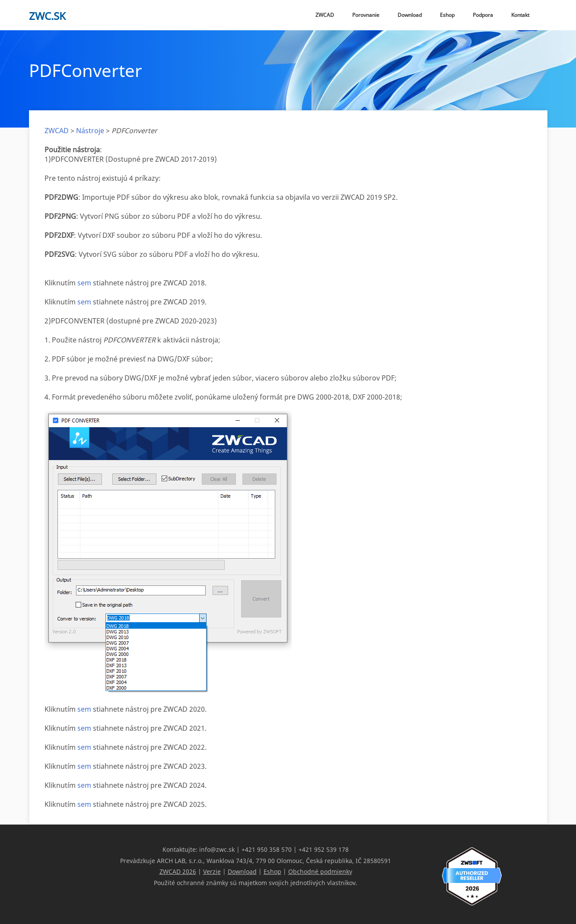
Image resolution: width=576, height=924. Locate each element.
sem (84, 283)
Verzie (212, 871)
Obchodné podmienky (320, 871)
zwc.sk (47, 16)
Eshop (447, 15)
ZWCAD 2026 (178, 871)
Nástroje (90, 131)
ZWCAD (325, 15)
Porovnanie (366, 15)
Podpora (483, 15)
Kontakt (520, 15)
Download (410, 15)
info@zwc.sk (217, 849)
